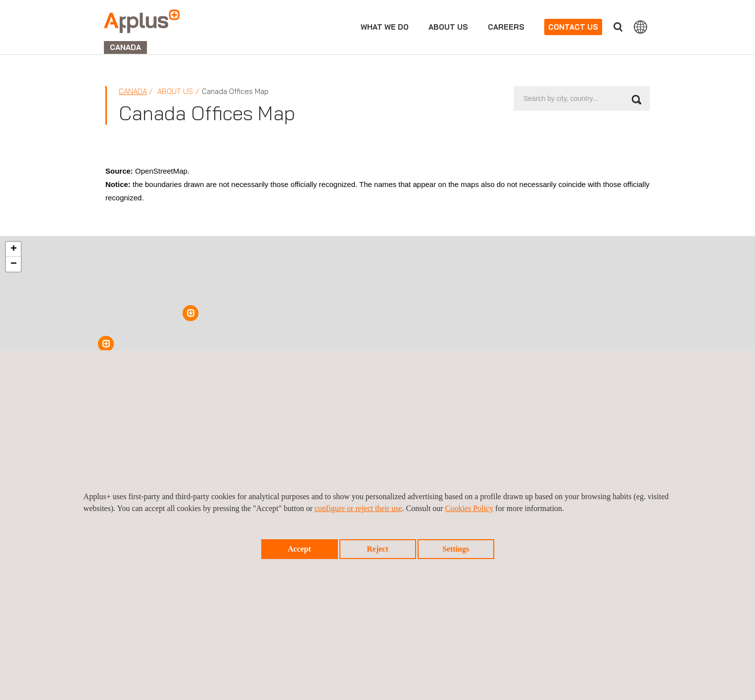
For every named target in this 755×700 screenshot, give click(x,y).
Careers (506, 27)
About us (448, 27)
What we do (385, 27)
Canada (133, 91)
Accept (299, 549)
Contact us (573, 27)
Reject (377, 549)
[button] (106, 344)
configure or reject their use (358, 508)
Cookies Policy (469, 508)
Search (618, 27)
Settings (456, 549)
